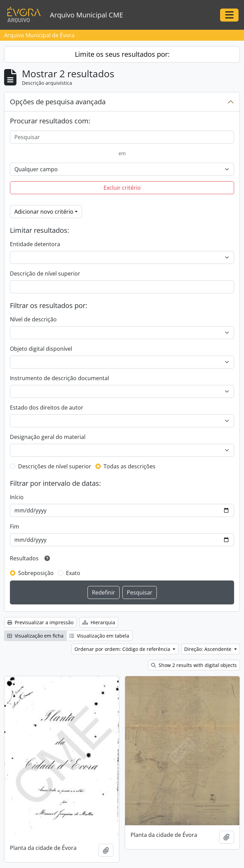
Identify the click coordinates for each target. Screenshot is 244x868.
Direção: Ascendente (208, 649)
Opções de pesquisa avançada (58, 102)
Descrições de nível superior (55, 466)
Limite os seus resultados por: (122, 54)
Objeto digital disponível (41, 349)
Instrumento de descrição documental (59, 378)
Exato (73, 573)
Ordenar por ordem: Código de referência (123, 649)
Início (17, 497)
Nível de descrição (33, 319)
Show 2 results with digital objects (194, 665)
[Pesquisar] (122, 137)
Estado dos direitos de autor (47, 408)
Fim (15, 526)
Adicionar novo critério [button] (44, 212)
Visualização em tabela (99, 636)
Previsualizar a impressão (40, 622)
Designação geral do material (48, 437)
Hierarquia (99, 622)
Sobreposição (36, 573)
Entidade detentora (35, 244)
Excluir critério (122, 188)
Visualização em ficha (35, 636)
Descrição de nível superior (45, 273)
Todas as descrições (130, 466)
